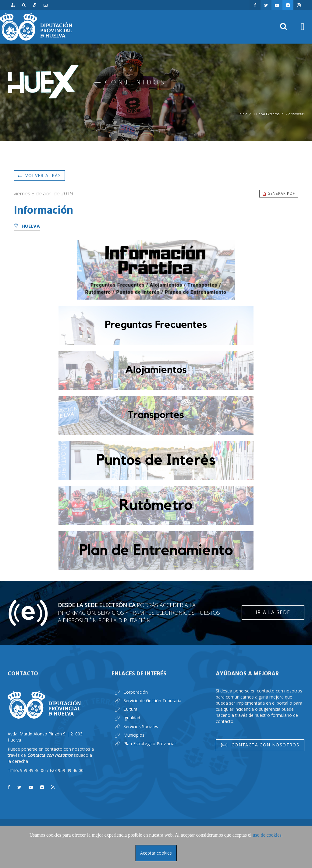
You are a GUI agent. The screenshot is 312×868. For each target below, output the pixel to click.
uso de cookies (267, 835)
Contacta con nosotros (260, 745)
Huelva (27, 226)
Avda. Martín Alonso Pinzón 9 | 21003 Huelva (45, 737)
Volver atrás (39, 175)
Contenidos (295, 114)
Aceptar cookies (156, 853)
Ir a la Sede (273, 612)
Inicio (243, 114)
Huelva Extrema (267, 114)
